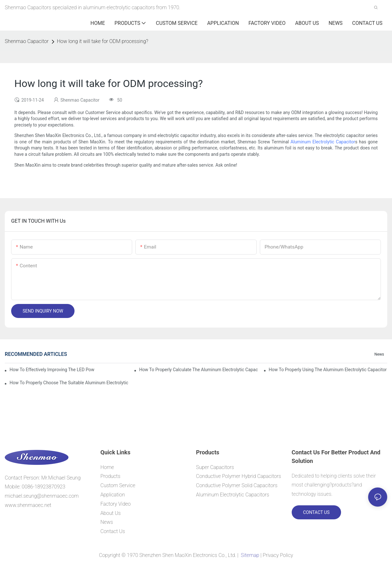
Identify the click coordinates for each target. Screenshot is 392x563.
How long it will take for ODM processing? (103, 41)
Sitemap (250, 555)
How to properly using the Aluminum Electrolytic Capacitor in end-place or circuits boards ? (328, 370)
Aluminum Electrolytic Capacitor (323, 142)
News (379, 354)
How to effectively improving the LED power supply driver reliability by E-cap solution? (52, 370)
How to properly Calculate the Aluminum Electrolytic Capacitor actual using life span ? (198, 370)
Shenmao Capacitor (27, 41)
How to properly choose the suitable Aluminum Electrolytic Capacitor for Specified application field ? (69, 383)
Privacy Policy (278, 555)
